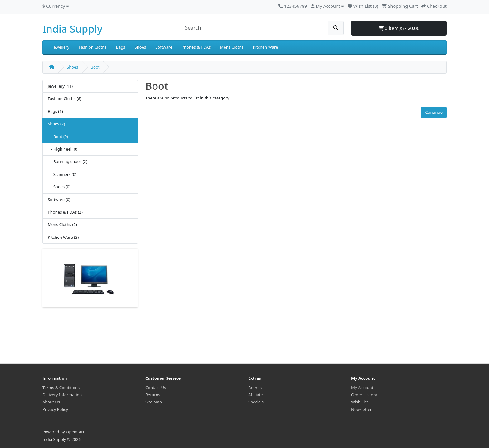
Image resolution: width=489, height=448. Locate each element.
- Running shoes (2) (68, 161)
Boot (95, 67)
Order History (364, 395)
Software (164, 47)
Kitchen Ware (266, 47)
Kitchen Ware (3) (63, 237)
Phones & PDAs (196, 47)
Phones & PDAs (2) (65, 212)
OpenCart (75, 432)
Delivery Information (62, 395)
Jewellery (61, 47)
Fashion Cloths (92, 47)
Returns (153, 395)
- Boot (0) (58, 137)
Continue (434, 112)
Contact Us (156, 388)
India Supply (72, 29)
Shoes (140, 47)
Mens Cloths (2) (62, 224)
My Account (362, 388)
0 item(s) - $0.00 (399, 28)
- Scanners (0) (62, 174)
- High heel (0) (63, 149)
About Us (51, 402)
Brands (255, 388)
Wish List (360, 402)
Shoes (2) (56, 124)
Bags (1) (55, 111)
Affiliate (256, 395)
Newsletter (361, 409)
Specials (256, 402)
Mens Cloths (232, 47)
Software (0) (59, 200)
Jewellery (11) (60, 86)
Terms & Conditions (61, 388)
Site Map (154, 402)
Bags (121, 47)
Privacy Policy (55, 409)
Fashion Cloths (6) (65, 99)
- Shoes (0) (59, 187)
